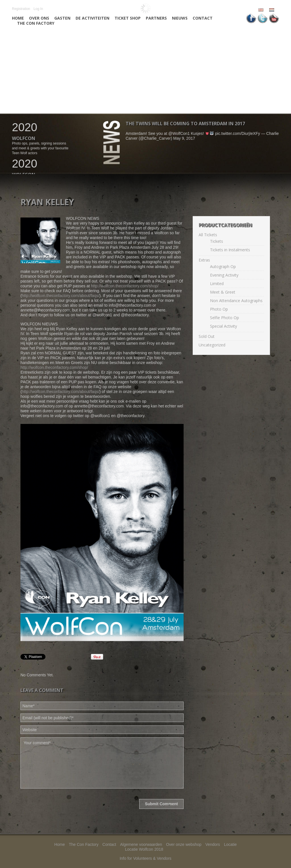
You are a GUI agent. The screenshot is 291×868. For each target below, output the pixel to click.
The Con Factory (36, 23)
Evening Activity (224, 275)
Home (18, 18)
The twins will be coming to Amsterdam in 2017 (185, 124)
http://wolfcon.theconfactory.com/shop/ (125, 286)
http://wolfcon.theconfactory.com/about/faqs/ (61, 296)
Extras (204, 260)
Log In (38, 9)
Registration (21, 9)
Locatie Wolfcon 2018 (144, 849)
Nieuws (180, 18)
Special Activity (224, 326)
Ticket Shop (128, 18)
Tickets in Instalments (230, 250)
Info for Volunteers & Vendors (145, 858)
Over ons (39, 18)
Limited (217, 284)
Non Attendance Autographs (236, 301)
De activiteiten (93, 18)
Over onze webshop (184, 844)
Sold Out (207, 336)
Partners (156, 18)
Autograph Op (223, 266)
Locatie (230, 844)
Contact (203, 18)
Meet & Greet (223, 292)
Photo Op (219, 309)
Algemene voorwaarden (141, 844)
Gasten (62, 18)
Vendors (213, 844)
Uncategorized (212, 345)
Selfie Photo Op (225, 318)
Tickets (217, 241)
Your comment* (102, 763)
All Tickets (208, 235)
